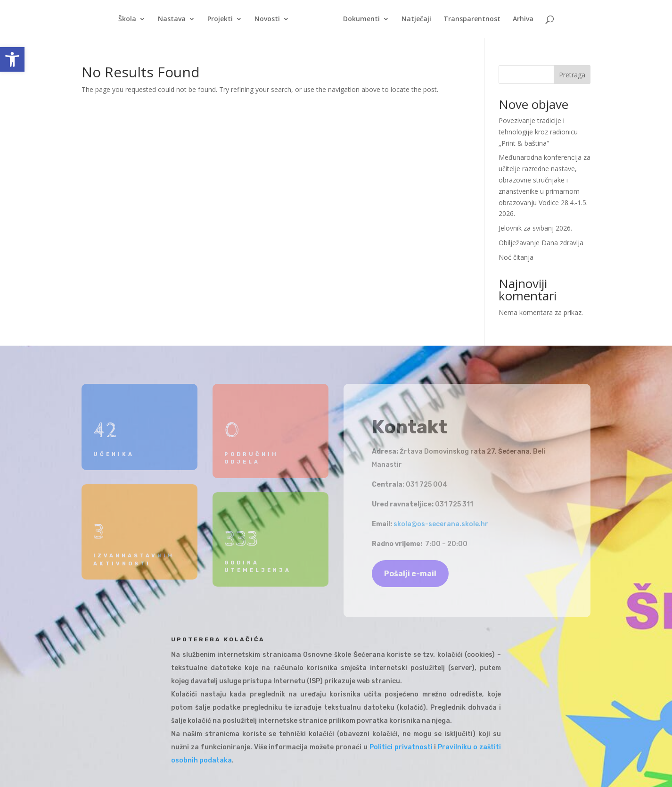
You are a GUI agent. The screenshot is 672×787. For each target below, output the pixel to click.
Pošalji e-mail (410, 574)
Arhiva (523, 19)
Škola (127, 19)
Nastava (172, 19)
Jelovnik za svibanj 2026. (535, 228)
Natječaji (416, 19)
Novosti (267, 19)
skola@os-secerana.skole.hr (441, 524)
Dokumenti (361, 19)
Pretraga (572, 75)
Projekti (220, 19)
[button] (12, 59)
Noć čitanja (516, 257)
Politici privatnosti (401, 747)
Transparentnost (472, 19)
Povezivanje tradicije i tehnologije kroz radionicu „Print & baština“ (538, 132)
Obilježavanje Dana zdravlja (541, 243)
